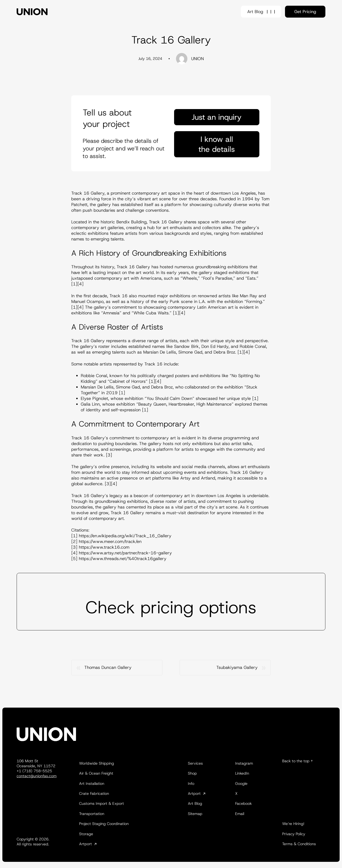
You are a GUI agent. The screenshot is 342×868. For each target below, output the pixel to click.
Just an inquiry (217, 117)
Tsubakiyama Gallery (237, 667)
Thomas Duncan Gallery (108, 667)
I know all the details (217, 144)
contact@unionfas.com (37, 776)
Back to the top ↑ (297, 761)
